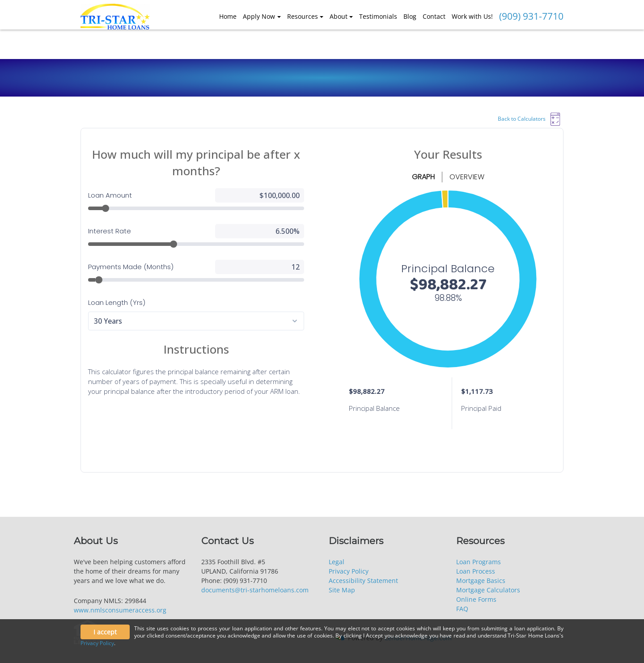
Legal (337, 562)
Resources (303, 16)
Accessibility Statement (363, 581)
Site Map (342, 590)
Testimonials (378, 16)
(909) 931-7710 (531, 16)
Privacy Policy (349, 571)
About (339, 16)
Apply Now (259, 16)
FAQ (462, 609)
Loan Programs (479, 562)
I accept (105, 632)
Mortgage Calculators (488, 590)
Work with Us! (472, 16)
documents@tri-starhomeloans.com (255, 590)
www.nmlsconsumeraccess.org (120, 610)
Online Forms (476, 599)
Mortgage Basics (481, 581)
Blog (410, 16)
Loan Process (476, 571)
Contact (434, 16)
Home (228, 16)
